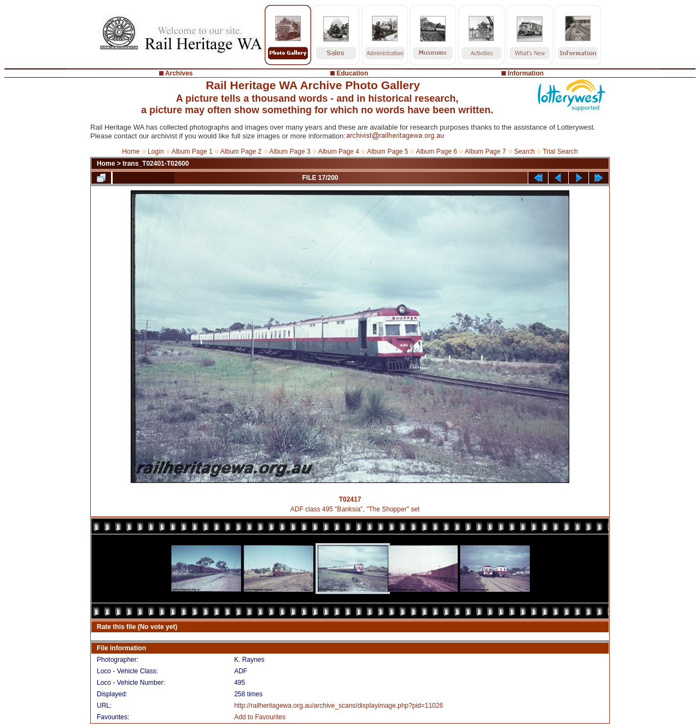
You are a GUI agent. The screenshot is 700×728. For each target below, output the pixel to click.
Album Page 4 (339, 152)
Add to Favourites (260, 717)
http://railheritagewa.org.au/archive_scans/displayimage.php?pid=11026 (339, 706)
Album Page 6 (436, 152)
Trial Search (560, 152)
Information (526, 73)
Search (524, 152)
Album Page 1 (192, 152)
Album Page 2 (241, 152)
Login (156, 152)
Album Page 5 (387, 152)
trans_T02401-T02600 (156, 164)
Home (131, 152)
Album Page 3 (290, 152)
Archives (179, 73)
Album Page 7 (485, 152)
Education (352, 73)
